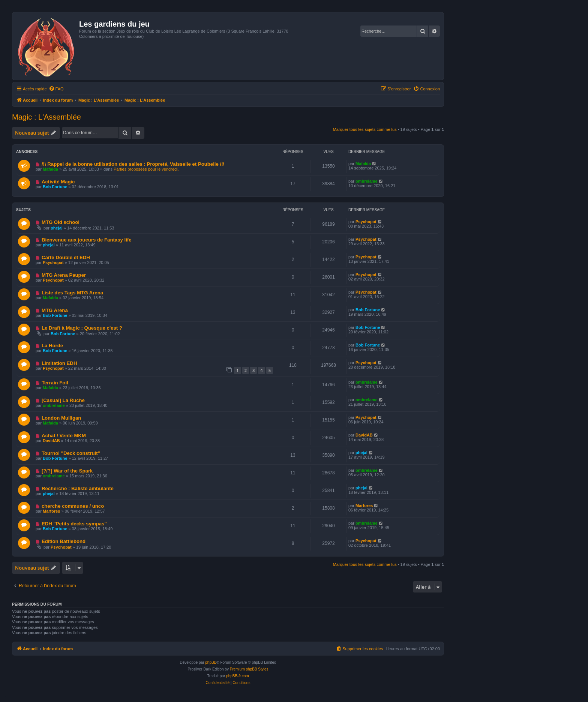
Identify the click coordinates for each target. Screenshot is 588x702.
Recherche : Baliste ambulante (78, 488)
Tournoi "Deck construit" (71, 453)
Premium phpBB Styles (249, 669)
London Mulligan (61, 418)
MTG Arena (55, 310)
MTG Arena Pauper (64, 275)
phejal (57, 228)
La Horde (52, 346)
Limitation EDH (59, 363)
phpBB (211, 662)
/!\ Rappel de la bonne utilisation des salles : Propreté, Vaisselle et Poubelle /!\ (133, 164)
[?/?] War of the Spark (67, 471)
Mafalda (50, 169)
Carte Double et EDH (66, 257)
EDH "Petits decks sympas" (74, 524)
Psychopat (366, 222)
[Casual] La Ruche (63, 400)
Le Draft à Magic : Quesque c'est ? (82, 328)
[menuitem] (56, 89)
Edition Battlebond (64, 541)
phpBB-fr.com (238, 676)
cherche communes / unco (73, 506)
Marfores (51, 511)
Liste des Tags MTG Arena (72, 293)
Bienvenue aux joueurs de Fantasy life (87, 240)
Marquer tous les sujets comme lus (365, 129)
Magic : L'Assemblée (46, 117)
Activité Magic (58, 182)
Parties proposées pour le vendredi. (146, 169)
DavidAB (51, 441)
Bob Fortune (55, 187)
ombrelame (367, 181)
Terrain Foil (55, 383)
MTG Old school (61, 222)
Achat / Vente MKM (64, 436)
